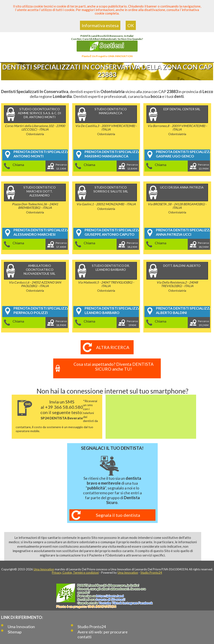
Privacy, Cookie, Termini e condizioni (75, 573)
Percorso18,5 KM (204, 245)
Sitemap (15, 632)
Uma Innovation (44, 569)
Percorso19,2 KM (204, 323)
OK (131, 25)
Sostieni (107, 46)
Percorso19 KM (133, 323)
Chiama (19, 165)
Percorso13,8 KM (133, 167)
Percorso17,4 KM (62, 245)
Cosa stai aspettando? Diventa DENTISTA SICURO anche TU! (114, 367)
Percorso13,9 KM (204, 167)
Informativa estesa (100, 25)
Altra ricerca (113, 347)
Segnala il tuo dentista (118, 515)
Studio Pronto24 (151, 573)
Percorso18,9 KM (62, 323)
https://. (110, 596)
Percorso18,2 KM (133, 245)
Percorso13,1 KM (62, 167)
